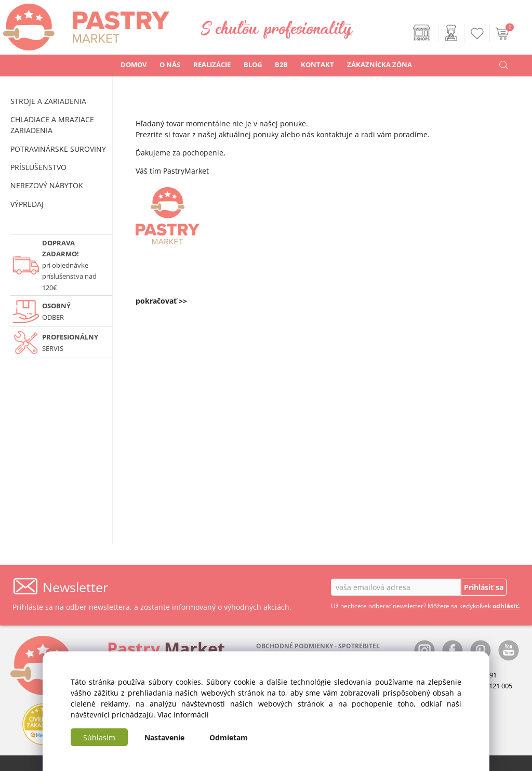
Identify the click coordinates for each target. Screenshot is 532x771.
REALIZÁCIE (212, 64)
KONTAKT (317, 64)
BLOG (253, 64)
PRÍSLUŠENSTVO (38, 167)
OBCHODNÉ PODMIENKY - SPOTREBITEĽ (318, 646)
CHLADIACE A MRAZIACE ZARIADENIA (52, 125)
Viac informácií (183, 715)
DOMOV (134, 64)
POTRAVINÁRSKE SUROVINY (58, 149)
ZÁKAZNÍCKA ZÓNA (380, 64)
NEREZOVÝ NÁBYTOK (47, 185)
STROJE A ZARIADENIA (48, 101)
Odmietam (229, 737)
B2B (281, 64)
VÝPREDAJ (27, 204)
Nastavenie (164, 737)
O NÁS (170, 64)
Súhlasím (99, 737)
